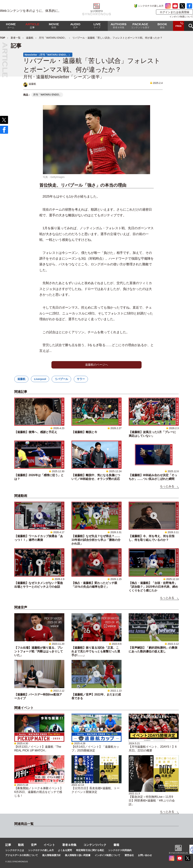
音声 (34, 845)
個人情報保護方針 (51, 855)
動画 (21, 845)
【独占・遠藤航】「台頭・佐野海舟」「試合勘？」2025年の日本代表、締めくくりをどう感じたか (153, 587)
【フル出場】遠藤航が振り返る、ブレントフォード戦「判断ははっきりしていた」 (39, 651)
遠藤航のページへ (96, 365)
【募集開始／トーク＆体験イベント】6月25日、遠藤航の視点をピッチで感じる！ (39, 792)
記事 (8, 845)
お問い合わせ (145, 855)
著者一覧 (16, 38)
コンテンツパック (95, 845)
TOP (3, 38)
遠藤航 (30, 38)
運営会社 (129, 855)
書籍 (116, 845)
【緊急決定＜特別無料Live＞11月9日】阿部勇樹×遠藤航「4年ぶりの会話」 (152, 801)
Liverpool (40, 379)
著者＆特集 (69, 845)
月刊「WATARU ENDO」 (53, 38)
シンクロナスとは (15, 850)
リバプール (61, 379)
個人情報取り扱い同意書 (78, 855)
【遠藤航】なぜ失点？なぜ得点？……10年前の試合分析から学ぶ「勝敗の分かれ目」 (96, 540)
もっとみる (167, 486)
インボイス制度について (181, 17)
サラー (81, 379)
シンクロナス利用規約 (120, 850)
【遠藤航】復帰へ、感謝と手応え (36, 432)
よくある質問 (65, 850)
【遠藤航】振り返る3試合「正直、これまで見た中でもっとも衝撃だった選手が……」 (96, 651)
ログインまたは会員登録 (175, 12)
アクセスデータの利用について (22, 855)
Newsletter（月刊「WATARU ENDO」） (48, 55)
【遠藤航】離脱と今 (84, 432)
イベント (49, 845)
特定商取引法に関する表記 (90, 850)
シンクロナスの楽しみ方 (151, 6)
